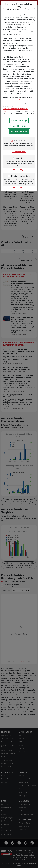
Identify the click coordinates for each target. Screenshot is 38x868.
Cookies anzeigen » (19, 152)
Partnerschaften (21, 176)
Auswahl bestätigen (19, 126)
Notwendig (21, 140)
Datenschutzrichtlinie (27, 100)
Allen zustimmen (19, 132)
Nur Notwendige (19, 120)
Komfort (21, 158)
